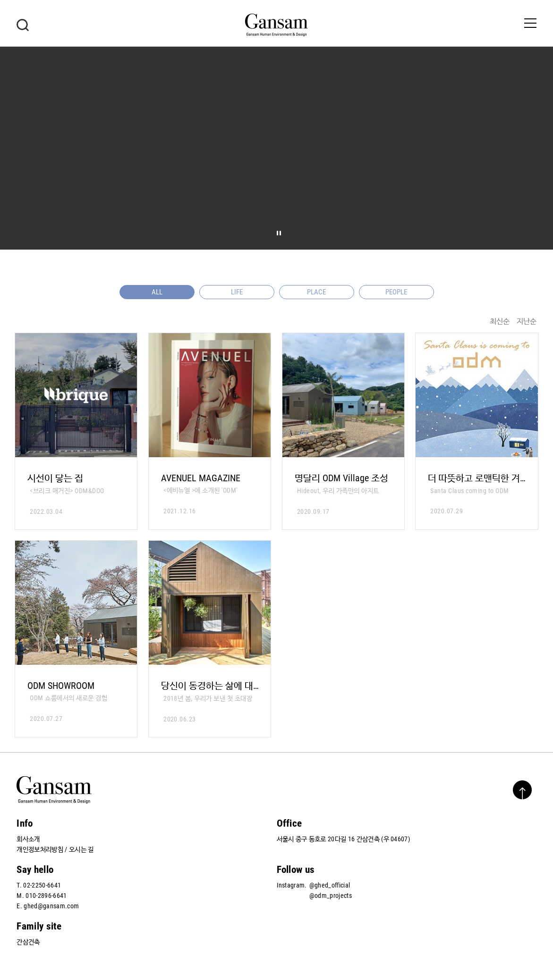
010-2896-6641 (46, 896)
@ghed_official (330, 885)
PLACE (316, 292)
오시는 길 (81, 849)
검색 (23, 25)
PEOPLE (396, 292)
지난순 (527, 321)
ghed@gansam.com (51, 906)
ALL (157, 292)
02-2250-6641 (42, 885)
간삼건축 (28, 942)
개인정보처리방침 (40, 849)
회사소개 (28, 839)
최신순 (500, 321)
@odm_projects (331, 896)
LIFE (237, 292)
